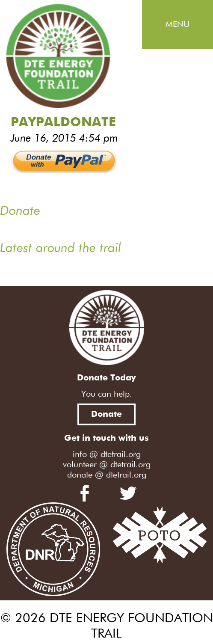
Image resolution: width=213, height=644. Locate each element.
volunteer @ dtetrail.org (107, 465)
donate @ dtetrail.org (107, 475)
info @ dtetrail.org (107, 454)
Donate (106, 414)
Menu (177, 24)
